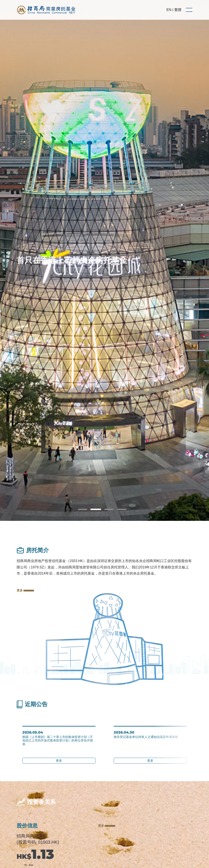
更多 (25, 590)
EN (169, 10)
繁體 (178, 10)
